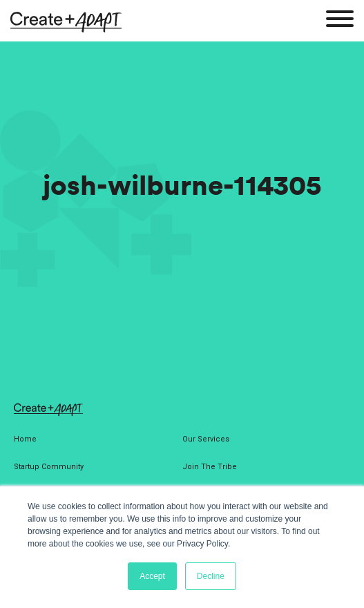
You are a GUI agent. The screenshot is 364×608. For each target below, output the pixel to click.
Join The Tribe (210, 467)
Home (25, 439)
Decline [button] (211, 576)
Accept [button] (152, 576)
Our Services (206, 439)
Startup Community (49, 467)
